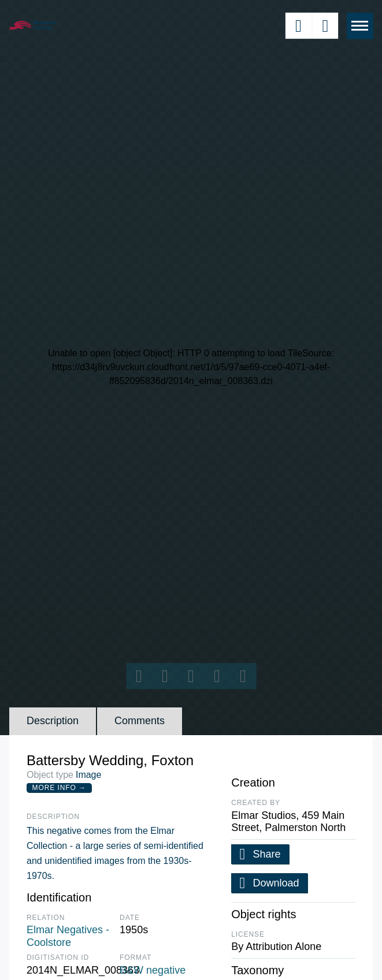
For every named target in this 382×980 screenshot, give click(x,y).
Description (53, 721)
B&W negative (153, 970)
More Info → (59, 788)
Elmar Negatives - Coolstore (68, 936)
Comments (140, 721)
